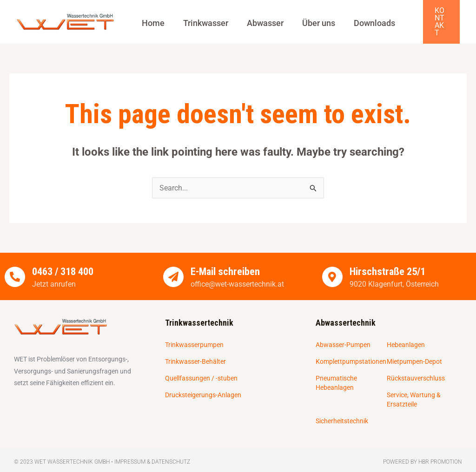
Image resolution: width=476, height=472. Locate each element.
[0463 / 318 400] (15, 268)
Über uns (311, 19)
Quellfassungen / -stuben (201, 370)
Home (152, 19)
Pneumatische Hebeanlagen (336, 374)
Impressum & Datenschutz (152, 453)
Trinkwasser (202, 19)
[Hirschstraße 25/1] (332, 268)
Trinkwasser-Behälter (195, 353)
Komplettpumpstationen (351, 353)
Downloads (364, 19)
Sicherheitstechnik (342, 413)
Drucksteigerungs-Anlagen (203, 387)
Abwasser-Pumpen (343, 336)
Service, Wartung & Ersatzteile (414, 391)
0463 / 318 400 (65, 263)
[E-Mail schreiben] (173, 268)
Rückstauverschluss (416, 370)
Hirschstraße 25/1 (389, 263)
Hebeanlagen (406, 336)
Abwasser (260, 19)
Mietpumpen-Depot (414, 353)
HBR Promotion (440, 453)
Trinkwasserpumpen (194, 336)
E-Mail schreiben (226, 263)
